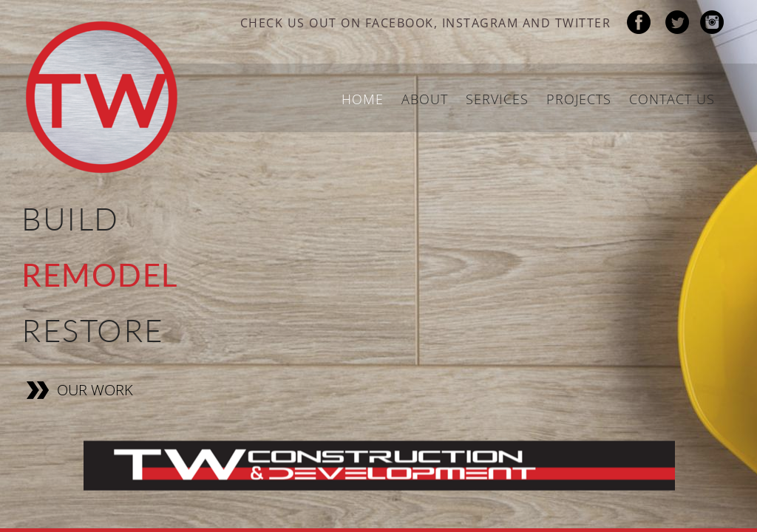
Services (497, 99)
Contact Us (672, 99)
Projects (579, 99)
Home (363, 99)
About (425, 99)
